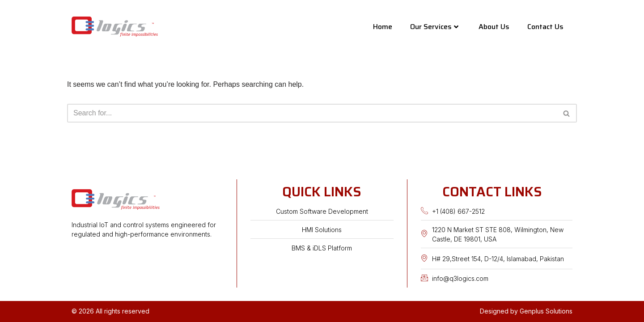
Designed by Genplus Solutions (526, 311)
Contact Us (545, 27)
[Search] (312, 113)
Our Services (434, 27)
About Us (494, 27)
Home (383, 27)
